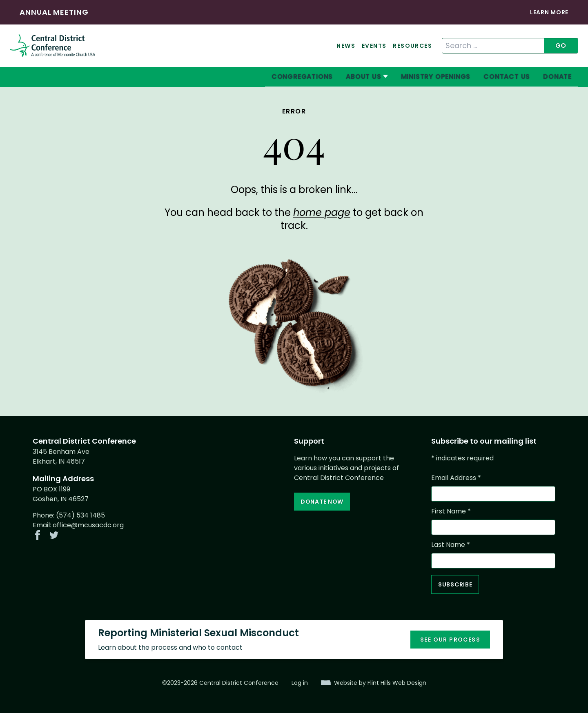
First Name (451, 511)
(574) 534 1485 (80, 515)
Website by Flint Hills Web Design (380, 683)
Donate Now (322, 502)
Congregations (302, 77)
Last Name (451, 545)
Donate (557, 77)
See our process (450, 640)
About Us (363, 77)
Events (374, 46)
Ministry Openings (436, 77)
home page (322, 212)
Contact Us (507, 77)
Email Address (456, 478)
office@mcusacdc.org (88, 525)
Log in (300, 683)
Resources (412, 46)
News (346, 46)
